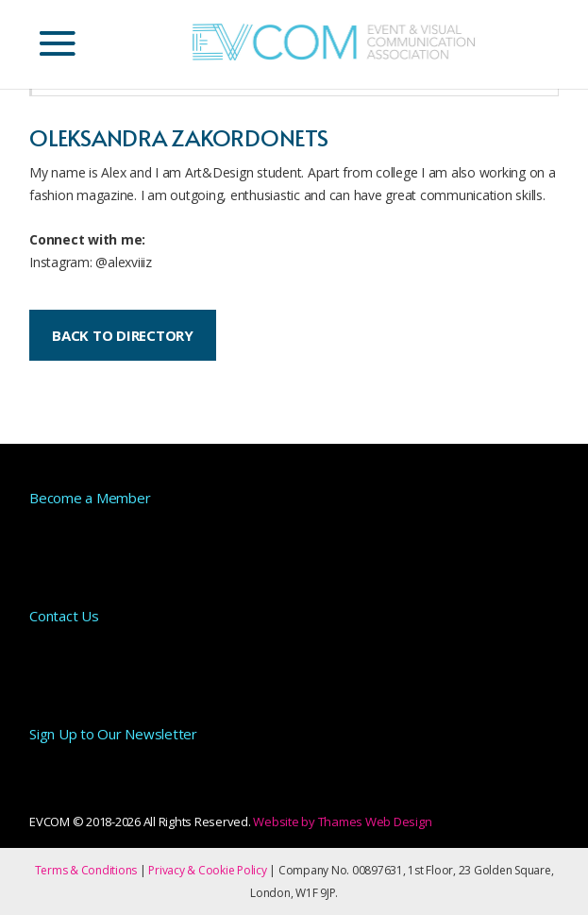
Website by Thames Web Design (342, 822)
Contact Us (64, 616)
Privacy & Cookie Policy (207, 870)
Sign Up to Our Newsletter (113, 734)
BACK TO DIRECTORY (123, 335)
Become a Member (90, 498)
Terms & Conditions (86, 870)
